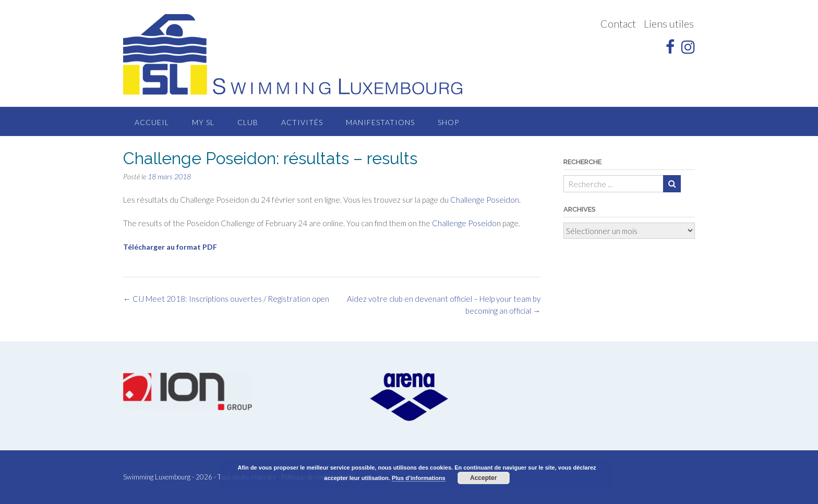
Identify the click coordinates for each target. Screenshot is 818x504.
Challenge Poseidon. (485, 200)
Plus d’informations (419, 478)
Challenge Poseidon (466, 223)
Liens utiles (669, 23)
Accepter (483, 478)
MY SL (203, 122)
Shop (448, 122)
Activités (302, 122)
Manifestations (380, 122)
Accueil (152, 122)
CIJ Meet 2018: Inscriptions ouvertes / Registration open (226, 299)
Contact (618, 23)
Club (248, 122)
